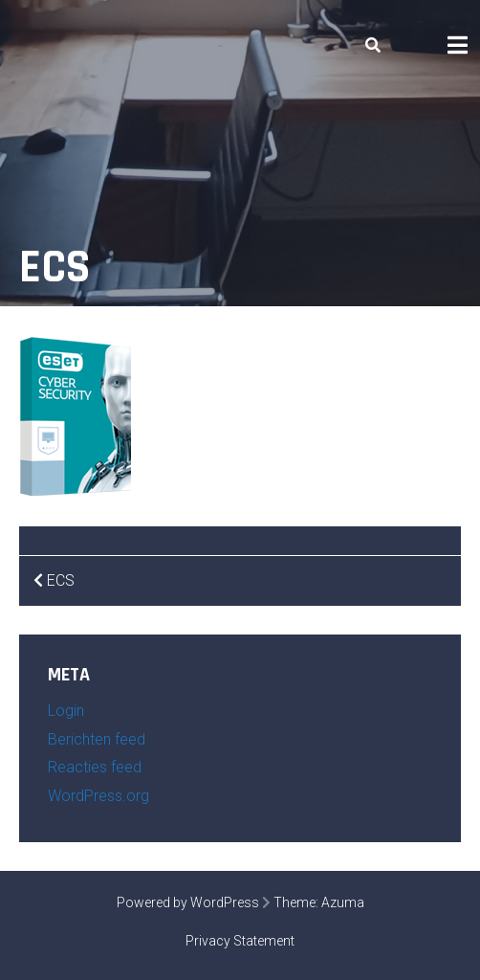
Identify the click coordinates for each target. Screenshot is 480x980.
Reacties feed (95, 767)
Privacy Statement (240, 941)
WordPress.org (98, 796)
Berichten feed (97, 739)
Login (66, 711)
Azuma (343, 902)
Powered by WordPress (188, 902)
